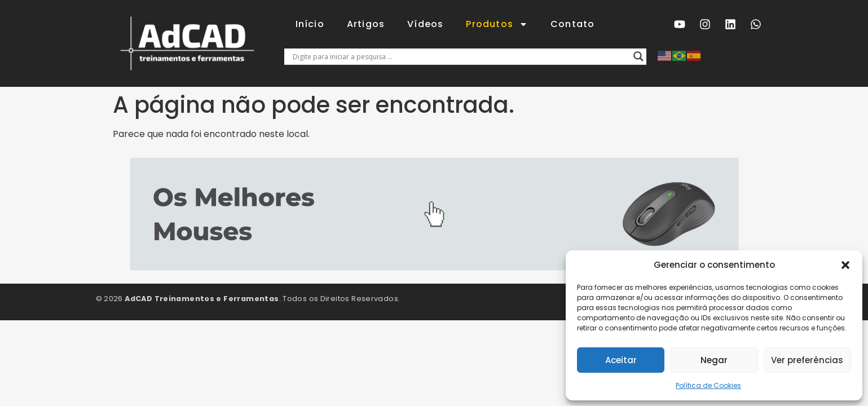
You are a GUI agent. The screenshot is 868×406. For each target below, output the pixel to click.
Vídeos (425, 24)
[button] (845, 265)
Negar (714, 360)
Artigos (366, 24)
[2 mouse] (434, 268)
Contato (572, 24)
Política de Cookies (708, 385)
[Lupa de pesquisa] (638, 56)
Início (310, 24)
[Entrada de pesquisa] (460, 56)
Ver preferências (807, 360)
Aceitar (621, 360)
